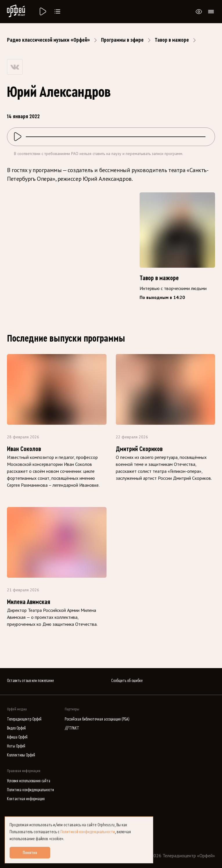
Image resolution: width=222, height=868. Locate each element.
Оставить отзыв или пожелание (30, 681)
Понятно (30, 853)
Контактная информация (26, 799)
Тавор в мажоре (172, 40)
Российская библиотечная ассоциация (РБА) (97, 719)
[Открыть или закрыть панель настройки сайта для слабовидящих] (199, 12)
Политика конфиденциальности (30, 790)
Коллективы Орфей (21, 755)
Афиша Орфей (17, 737)
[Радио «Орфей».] (42, 12)
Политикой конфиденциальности (88, 832)
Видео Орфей (16, 728)
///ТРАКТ (72, 728)
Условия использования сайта (29, 781)
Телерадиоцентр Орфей (24, 719)
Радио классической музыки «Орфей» (48, 40)
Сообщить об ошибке (127, 681)
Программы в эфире (122, 40)
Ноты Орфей (16, 746)
